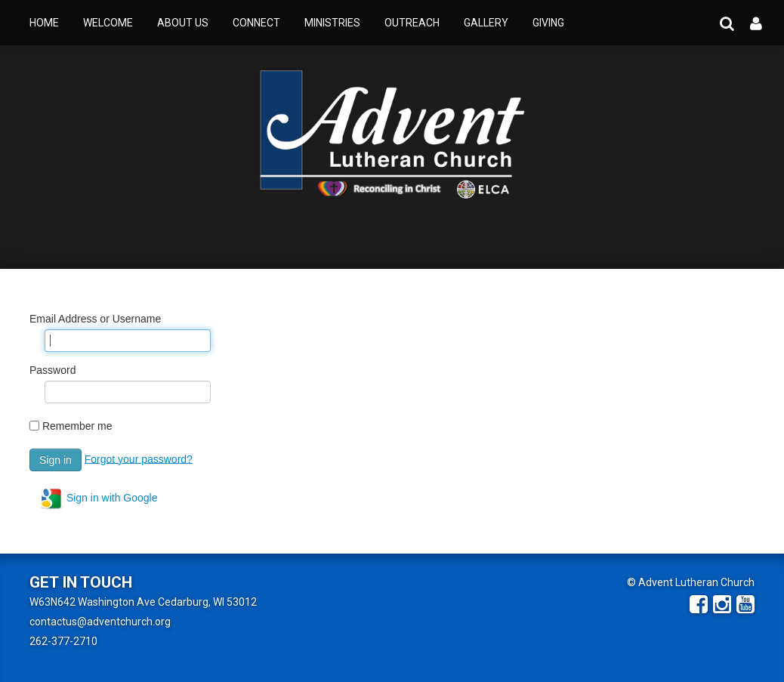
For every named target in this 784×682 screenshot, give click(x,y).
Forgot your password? (139, 458)
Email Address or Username (95, 319)
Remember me (77, 426)
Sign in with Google (99, 498)
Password (52, 370)
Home (44, 23)
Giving (548, 23)
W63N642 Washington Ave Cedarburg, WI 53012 (143, 602)
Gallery (486, 23)
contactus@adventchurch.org (100, 622)
